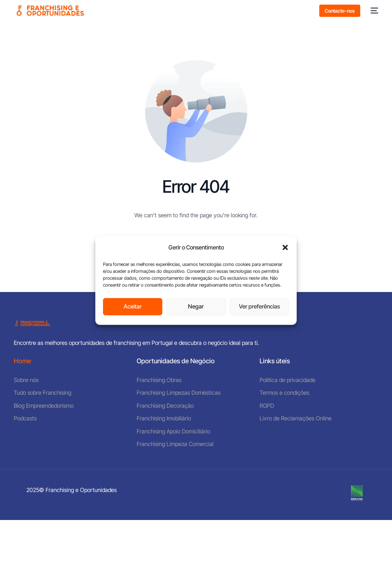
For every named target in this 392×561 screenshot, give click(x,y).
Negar (196, 306)
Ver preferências (259, 306)
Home (22, 361)
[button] (285, 248)
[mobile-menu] (373, 11)
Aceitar (133, 306)
